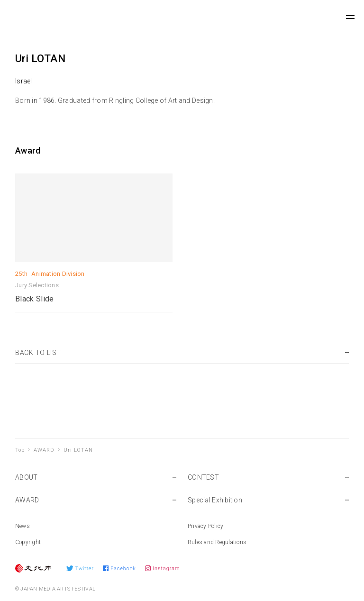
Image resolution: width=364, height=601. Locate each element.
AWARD (44, 450)
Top (20, 450)
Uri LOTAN (78, 450)
